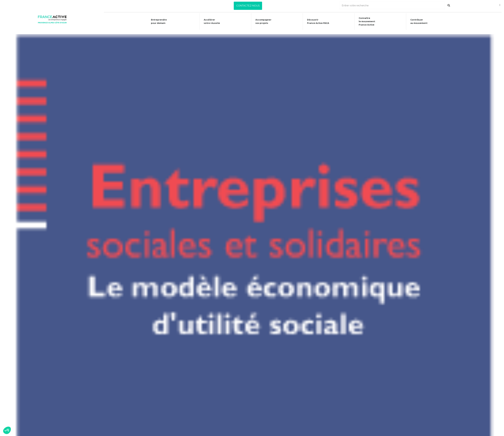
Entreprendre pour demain (156, 21)
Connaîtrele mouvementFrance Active (366, 21)
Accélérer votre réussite (210, 21)
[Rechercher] (449, 5)
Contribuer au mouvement (419, 21)
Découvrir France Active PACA (317, 21)
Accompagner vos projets (262, 21)
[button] (248, 6)
